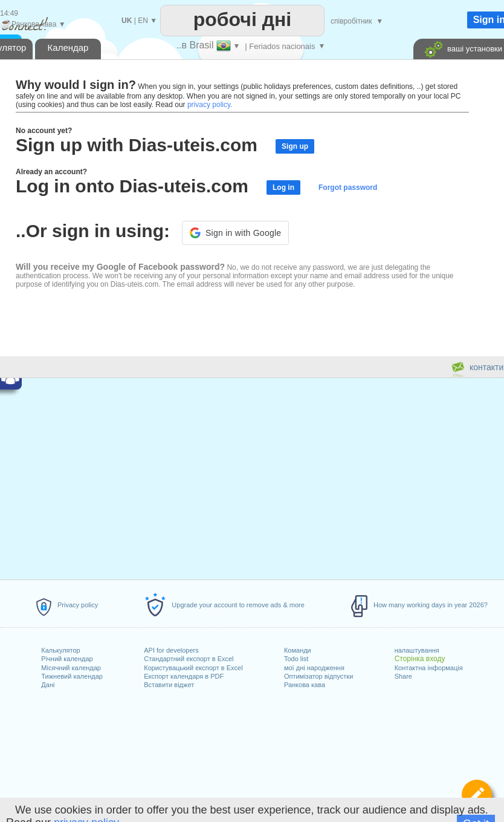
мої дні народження (314, 668)
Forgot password (348, 188)
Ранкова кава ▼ (33, 24)
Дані (48, 685)
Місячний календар (71, 668)
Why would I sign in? (76, 85)
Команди (298, 650)
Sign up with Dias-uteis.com (137, 145)
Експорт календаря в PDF (184, 676)
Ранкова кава (305, 685)
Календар (68, 47)
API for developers (171, 650)
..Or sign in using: (93, 231)
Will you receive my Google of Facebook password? (120, 267)
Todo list (296, 659)
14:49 (9, 13)
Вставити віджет (169, 685)
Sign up (295, 146)
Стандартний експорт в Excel (189, 659)
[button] (235, 233)
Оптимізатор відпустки (318, 676)
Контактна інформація (429, 668)
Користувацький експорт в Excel (193, 668)
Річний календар (67, 659)
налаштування (417, 650)
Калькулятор (60, 650)
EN (143, 21)
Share (403, 676)
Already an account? (51, 172)
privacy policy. (210, 105)
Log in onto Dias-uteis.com (132, 186)
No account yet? (44, 131)
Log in (283, 188)
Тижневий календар (72, 676)
